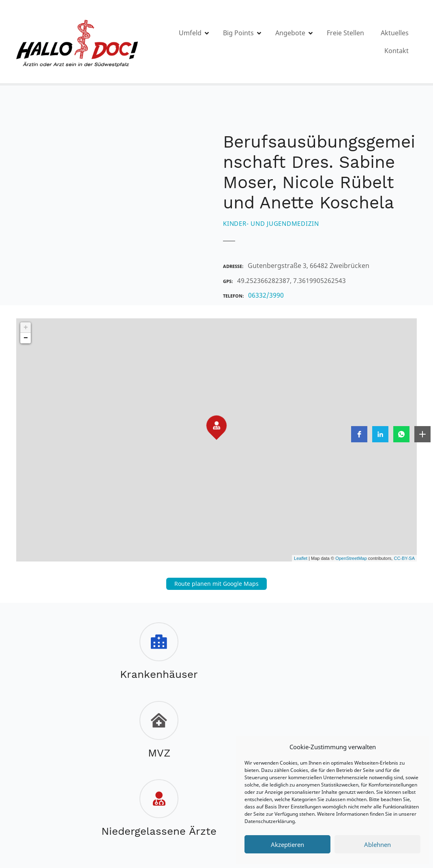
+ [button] (26, 328)
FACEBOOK (199, 815)
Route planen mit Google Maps (216, 584)
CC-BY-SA (404, 558)
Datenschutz (201, 797)
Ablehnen (377, 844)
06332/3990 (266, 295)
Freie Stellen (368, 42)
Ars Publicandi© (224, 828)
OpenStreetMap (351, 558)
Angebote (313, 42)
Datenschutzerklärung (270, 821)
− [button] (26, 338)
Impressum (151, 797)
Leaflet (301, 558)
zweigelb (182, 828)
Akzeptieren (287, 844)
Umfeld (212, 42)
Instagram (233, 815)
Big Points (261, 42)
